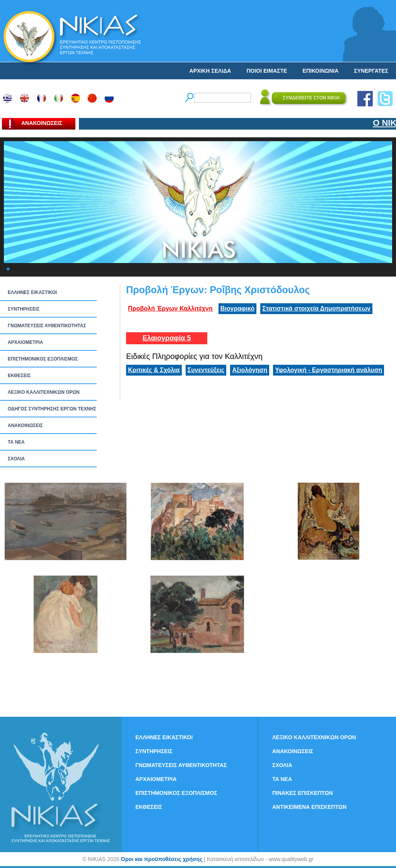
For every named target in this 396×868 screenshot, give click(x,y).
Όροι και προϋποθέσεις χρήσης (161, 859)
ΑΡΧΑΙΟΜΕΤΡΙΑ (25, 342)
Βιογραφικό (237, 308)
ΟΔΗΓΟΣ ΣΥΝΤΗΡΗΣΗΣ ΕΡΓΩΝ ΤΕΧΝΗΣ (52, 409)
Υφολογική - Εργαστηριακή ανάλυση (329, 370)
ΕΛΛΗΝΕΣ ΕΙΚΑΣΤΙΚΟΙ (32, 292)
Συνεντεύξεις (206, 370)
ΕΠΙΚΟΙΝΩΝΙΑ (320, 71)
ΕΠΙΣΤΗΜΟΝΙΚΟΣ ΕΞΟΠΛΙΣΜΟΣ (43, 359)
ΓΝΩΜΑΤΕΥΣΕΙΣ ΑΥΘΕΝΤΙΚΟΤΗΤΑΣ (47, 326)
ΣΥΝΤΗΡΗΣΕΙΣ (24, 309)
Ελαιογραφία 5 (166, 338)
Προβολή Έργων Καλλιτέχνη (170, 308)
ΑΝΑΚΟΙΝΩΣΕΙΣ (25, 425)
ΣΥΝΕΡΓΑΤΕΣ (371, 71)
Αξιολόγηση (250, 370)
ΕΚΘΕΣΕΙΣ (19, 376)
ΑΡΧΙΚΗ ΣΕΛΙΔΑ (210, 71)
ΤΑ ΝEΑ (16, 442)
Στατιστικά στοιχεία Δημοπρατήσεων (316, 308)
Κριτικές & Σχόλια (154, 370)
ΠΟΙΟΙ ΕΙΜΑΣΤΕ (267, 71)
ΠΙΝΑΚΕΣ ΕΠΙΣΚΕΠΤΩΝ (303, 793)
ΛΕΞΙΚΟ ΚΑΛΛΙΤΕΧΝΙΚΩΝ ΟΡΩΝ (44, 392)
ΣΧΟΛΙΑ (16, 459)
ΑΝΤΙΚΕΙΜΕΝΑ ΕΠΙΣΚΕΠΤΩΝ (309, 807)
